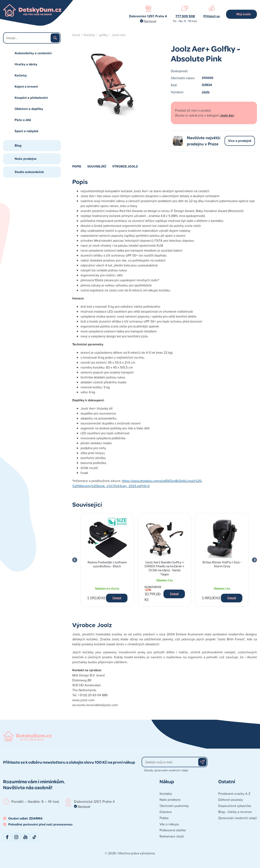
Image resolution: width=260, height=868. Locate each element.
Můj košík (244, 14)
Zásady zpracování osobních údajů (166, 770)
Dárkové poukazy (231, 800)
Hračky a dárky (26, 64)
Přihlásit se (212, 16)
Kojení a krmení (26, 87)
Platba (164, 818)
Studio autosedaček (29, 172)
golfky (103, 35)
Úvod (76, 35)
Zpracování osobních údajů (238, 818)
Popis (77, 166)
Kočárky (21, 75)
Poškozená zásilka (173, 830)
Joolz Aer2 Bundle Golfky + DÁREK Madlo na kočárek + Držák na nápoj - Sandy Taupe (164, 568)
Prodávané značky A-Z (234, 794)
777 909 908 (185, 16)
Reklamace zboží (172, 836)
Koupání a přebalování (31, 98)
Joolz (206, 92)
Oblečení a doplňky (29, 109)
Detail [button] (117, 598)
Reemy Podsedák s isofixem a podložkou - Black (107, 564)
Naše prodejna (26, 159)
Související (97, 166)
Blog (18, 145)
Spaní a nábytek (27, 131)
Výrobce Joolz (125, 166)
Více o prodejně (240, 141)
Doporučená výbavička (235, 806)
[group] (107, 560)
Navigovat (150, 21)
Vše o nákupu (169, 824)
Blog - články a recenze (235, 812)
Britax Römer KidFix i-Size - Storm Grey (222, 564)
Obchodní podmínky (174, 806)
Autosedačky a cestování (33, 53)
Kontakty (166, 794)
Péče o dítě (23, 120)
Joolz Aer (119, 35)
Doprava (166, 812)
